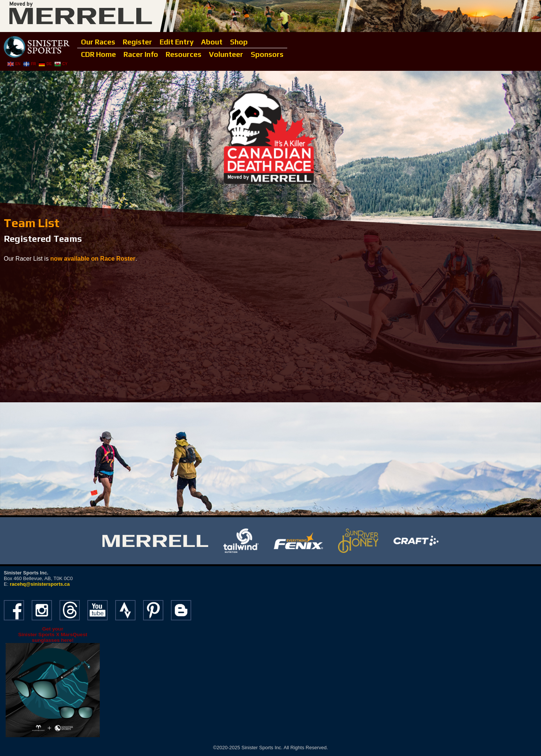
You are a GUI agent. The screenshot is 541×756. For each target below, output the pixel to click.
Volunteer (226, 54)
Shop (239, 42)
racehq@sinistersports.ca (40, 584)
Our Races (98, 42)
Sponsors (267, 54)
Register (137, 42)
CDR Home (98, 54)
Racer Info (141, 54)
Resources (184, 54)
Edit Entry (177, 42)
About (212, 42)
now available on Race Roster (93, 259)
